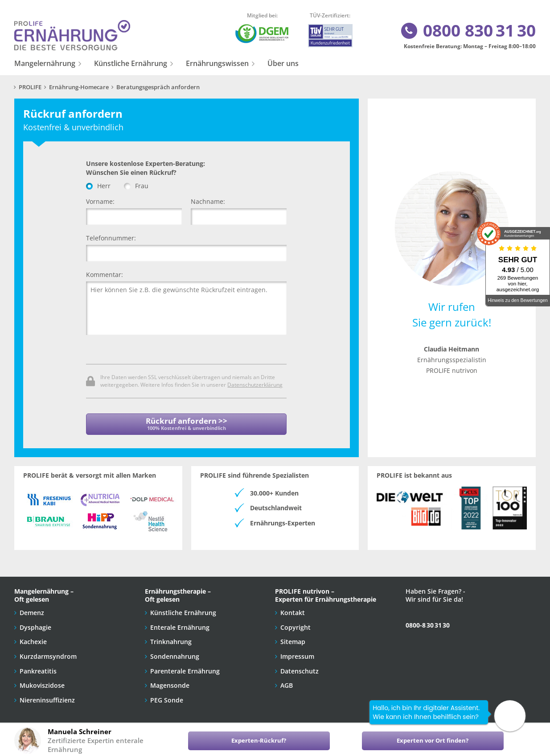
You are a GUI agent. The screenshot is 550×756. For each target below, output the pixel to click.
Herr (98, 186)
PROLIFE (30, 87)
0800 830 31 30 (468, 31)
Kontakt (293, 610)
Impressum (297, 654)
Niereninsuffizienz (47, 697)
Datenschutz (300, 668)
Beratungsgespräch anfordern (158, 87)
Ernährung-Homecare (79, 87)
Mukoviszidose (42, 683)
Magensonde (170, 683)
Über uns (283, 63)
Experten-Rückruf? (259, 741)
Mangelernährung (45, 63)
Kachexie (33, 639)
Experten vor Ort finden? (433, 741)
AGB (287, 683)
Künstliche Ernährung (131, 63)
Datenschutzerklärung (255, 384)
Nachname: (208, 201)
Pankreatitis (38, 668)
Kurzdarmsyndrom (48, 654)
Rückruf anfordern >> (186, 423)
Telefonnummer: (111, 238)
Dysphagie (35, 625)
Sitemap (293, 639)
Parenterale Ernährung (185, 668)
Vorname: (100, 201)
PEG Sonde (167, 697)
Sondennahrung (175, 654)
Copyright (296, 625)
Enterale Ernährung (180, 625)
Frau (136, 186)
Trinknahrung (171, 639)
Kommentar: (105, 275)
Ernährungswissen (217, 63)
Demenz (32, 610)
